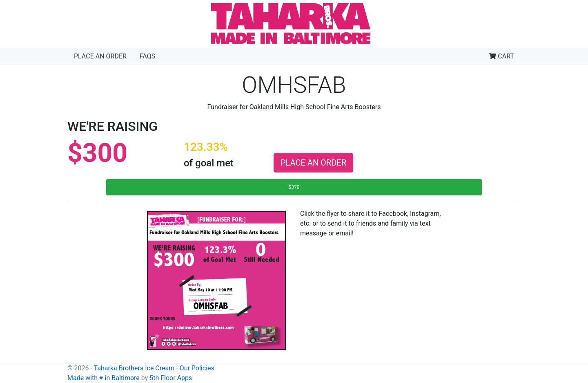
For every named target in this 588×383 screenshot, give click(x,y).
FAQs (147, 56)
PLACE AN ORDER (313, 163)
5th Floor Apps (171, 378)
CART (501, 56)
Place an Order (100, 56)
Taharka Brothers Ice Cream (134, 368)
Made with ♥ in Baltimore (104, 378)
